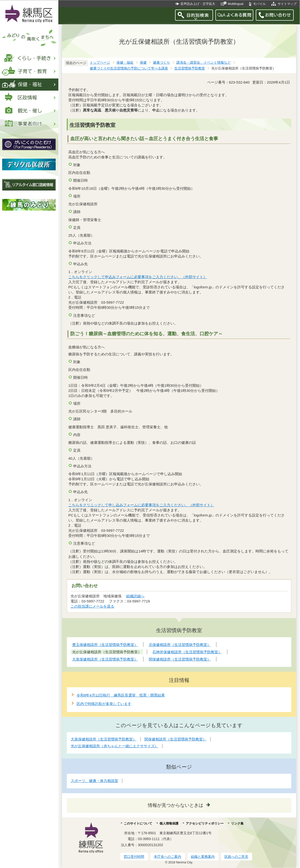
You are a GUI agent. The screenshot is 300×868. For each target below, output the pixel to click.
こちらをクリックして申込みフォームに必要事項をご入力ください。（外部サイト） (138, 277)
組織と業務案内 (203, 857)
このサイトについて (138, 823)
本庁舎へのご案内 (168, 857)
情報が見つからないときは (176, 805)
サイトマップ (287, 4)
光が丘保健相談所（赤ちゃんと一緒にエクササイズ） (115, 746)
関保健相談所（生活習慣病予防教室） (175, 739)
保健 (143, 63)
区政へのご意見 (236, 857)
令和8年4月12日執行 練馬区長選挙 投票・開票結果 (121, 695)
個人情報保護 (169, 823)
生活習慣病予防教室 (190, 68)
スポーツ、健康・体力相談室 (94, 781)
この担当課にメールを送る (92, 606)
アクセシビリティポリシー (205, 823)
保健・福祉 (125, 63)
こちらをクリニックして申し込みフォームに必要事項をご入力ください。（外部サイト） (141, 505)
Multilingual (236, 4)
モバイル (259, 4)
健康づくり (161, 63)
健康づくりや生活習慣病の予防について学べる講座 (129, 68)
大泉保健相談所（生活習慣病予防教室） (104, 739)
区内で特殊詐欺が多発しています (104, 704)
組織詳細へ (135, 596)
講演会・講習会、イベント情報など (203, 63)
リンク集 (237, 823)
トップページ (100, 63)
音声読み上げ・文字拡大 (198, 4)
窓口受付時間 (134, 857)
